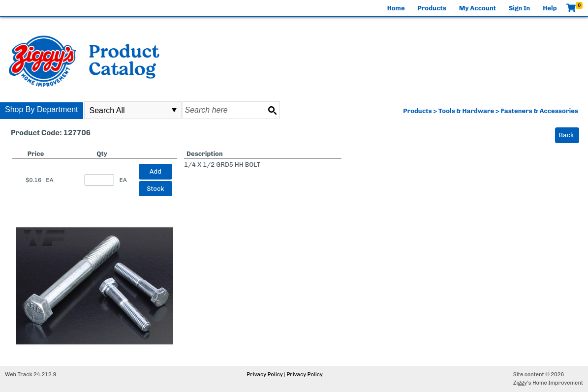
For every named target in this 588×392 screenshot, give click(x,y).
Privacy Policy (264, 375)
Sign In (519, 8)
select (174, 110)
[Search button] (272, 110)
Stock (155, 189)
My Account (478, 8)
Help (550, 8)
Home (396, 8)
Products (432, 8)
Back (567, 135)
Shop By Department (42, 109)
